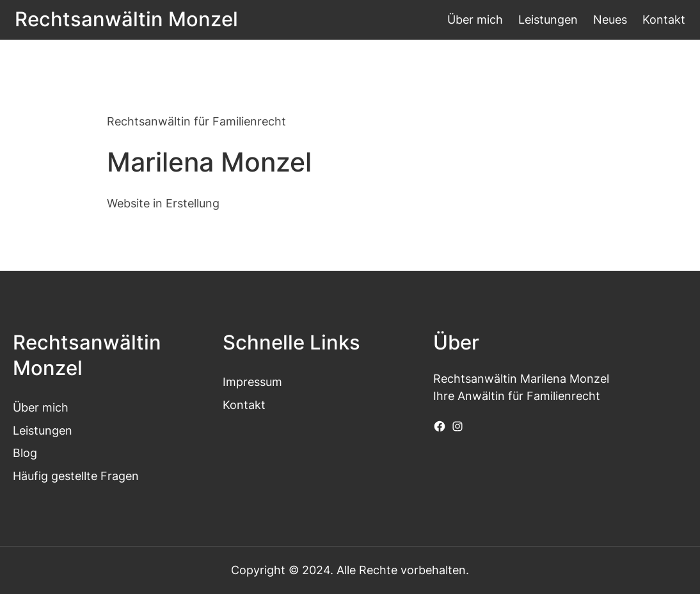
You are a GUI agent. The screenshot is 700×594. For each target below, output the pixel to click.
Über (26, 407)
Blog (25, 453)
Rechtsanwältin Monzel (126, 19)
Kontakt (244, 405)
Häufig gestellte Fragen (76, 476)
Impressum (252, 382)
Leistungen (43, 430)
